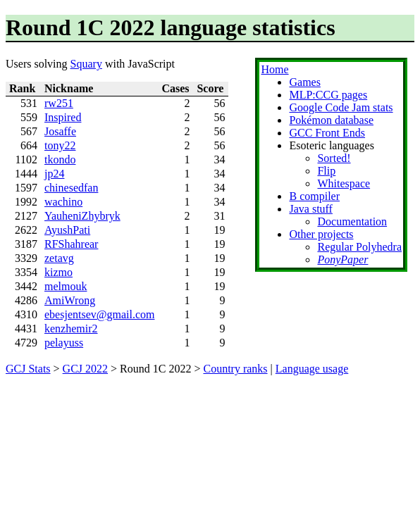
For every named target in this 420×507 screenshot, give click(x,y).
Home (274, 69)
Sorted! (334, 158)
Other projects (321, 234)
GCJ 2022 (85, 369)
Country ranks (235, 369)
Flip (326, 171)
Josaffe (60, 131)
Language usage (312, 369)
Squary (86, 64)
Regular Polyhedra (359, 247)
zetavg (59, 258)
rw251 (59, 103)
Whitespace (344, 183)
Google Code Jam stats (341, 107)
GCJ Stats (28, 369)
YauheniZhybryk (82, 216)
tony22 (60, 145)
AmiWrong (70, 300)
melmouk (66, 286)
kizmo (58, 272)
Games (304, 82)
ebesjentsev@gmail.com (99, 314)
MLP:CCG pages (328, 95)
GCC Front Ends (327, 133)
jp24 (54, 174)
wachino (63, 202)
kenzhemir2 (71, 328)
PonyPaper (342, 259)
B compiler (314, 196)
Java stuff (310, 209)
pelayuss (64, 343)
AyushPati (67, 230)
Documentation (352, 221)
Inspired (63, 117)
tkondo (60, 159)
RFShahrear (71, 244)
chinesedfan (71, 188)
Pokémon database (331, 120)
